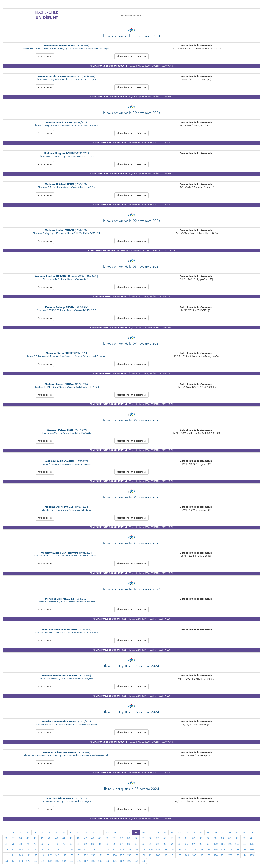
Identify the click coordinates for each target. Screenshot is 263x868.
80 (71, 844)
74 (28, 844)
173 (237, 855)
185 (71, 861)
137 (230, 850)
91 (150, 844)
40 (35, 838)
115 (71, 850)
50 (107, 838)
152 (86, 855)
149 (64, 855)
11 (78, 832)
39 (28, 838)
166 (187, 855)
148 (57, 855)
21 (150, 832)
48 (93, 838)
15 (107, 832)
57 (157, 838)
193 (129, 861)
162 (158, 855)
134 (208, 850)
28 (201, 832)
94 (172, 844)
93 (165, 844)
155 (107, 855)
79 (64, 844)
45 (71, 838)
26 (187, 832)
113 (57, 850)
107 (14, 850)
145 (35, 855)
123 (129, 850)
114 (64, 850)
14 (100, 832)
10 (71, 832)
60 (179, 838)
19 (136, 832)
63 (201, 838)
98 (201, 844)
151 (79, 855)
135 (216, 850)
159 (136, 855)
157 (122, 855)
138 (237, 850)
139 (244, 850)
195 (143, 861)
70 (251, 838)
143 (21, 855)
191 (115, 861)
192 (122, 861)
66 (222, 838)
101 (223, 844)
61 (186, 838)
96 (186, 844)
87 (121, 844)
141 (6, 855)
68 (237, 838)
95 (179, 844)
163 (165, 855)
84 (100, 844)
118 (93, 850)
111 (43, 850)
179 (28, 861)
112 (50, 850)
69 (244, 838)
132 (194, 850)
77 (49, 844)
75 (35, 844)
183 (57, 861)
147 (50, 855)
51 (114, 838)
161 (151, 855)
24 (172, 832)
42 (49, 838)
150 (71, 855)
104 (244, 844)
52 (121, 838)
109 (28, 850)
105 (252, 844)
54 (136, 838)
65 (215, 838)
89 (136, 844)
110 (35, 850)
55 (143, 838)
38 (20, 838)
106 (6, 850)
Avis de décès (45, 56)
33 (237, 832)
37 (13, 838)
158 (129, 855)
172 (230, 855)
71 (6, 844)
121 (115, 850)
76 (42, 844)
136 (223, 850)
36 (6, 838)
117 (86, 850)
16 (114, 832)
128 (165, 850)
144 (28, 855)
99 (208, 844)
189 (100, 861)
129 (172, 850)
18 (129, 832)
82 (85, 844)
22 (158, 832)
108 (21, 850)
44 (64, 838)
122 (122, 850)
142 (14, 855)
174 (244, 855)
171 (223, 855)
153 (93, 855)
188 (93, 861)
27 (194, 832)
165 (180, 855)
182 (50, 861)
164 (172, 855)
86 (114, 844)
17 (122, 832)
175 (252, 855)
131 (187, 850)
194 (136, 861)
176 (6, 861)
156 (115, 855)
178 (21, 861)
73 (20, 844)
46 (78, 838)
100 (216, 844)
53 (129, 838)
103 (237, 844)
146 (43, 855)
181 (43, 861)
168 (201, 855)
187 (86, 861)
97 (194, 844)
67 (230, 838)
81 (78, 844)
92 (157, 844)
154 (100, 855)
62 (194, 838)
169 (208, 855)
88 (129, 844)
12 (86, 832)
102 (230, 844)
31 (223, 832)
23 (165, 832)
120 (107, 850)
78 (57, 844)
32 (230, 832)
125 (143, 850)
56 (150, 838)
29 (208, 832)
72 (13, 844)
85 (107, 844)
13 (93, 832)
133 (201, 850)
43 (57, 838)
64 (208, 838)
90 (143, 844)
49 (100, 838)
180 (35, 861)
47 (85, 838)
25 (179, 832)
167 (194, 855)
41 (42, 838)
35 (251, 832)
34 (244, 832)
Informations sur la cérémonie (131, 56)
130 (180, 850)
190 (107, 861)
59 (172, 838)
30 (215, 832)
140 (252, 850)
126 (151, 850)
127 (158, 850)
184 (64, 861)
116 (79, 850)
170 (216, 855)
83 (93, 844)
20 (143, 832)
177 (14, 861)
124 (136, 850)
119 (100, 850)
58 (165, 838)
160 (143, 855)
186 (79, 861)
